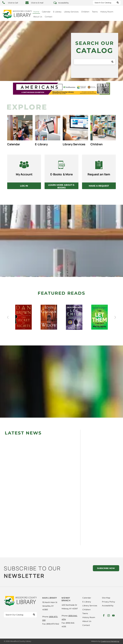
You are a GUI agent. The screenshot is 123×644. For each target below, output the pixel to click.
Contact (49, 17)
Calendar (46, 12)
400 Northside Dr (69, 605)
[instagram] (109, 616)
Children (85, 12)
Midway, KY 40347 (70, 609)
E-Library (57, 12)
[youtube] (113, 616)
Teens (95, 12)
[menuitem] (92, 598)
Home (36, 12)
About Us (38, 17)
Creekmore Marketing (110, 641)
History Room (107, 12)
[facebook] (104, 616)
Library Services (71, 12)
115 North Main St (50, 602)
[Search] (107, 3)
